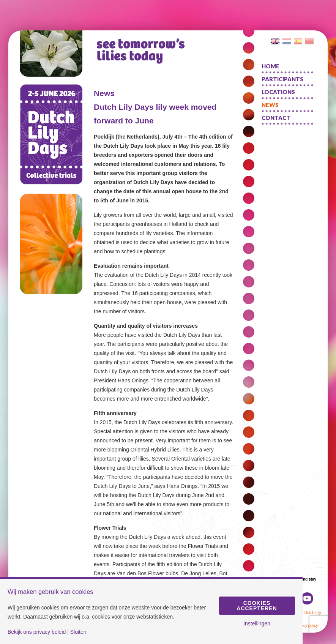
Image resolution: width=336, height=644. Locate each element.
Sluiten (78, 632)
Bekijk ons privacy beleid (37, 632)
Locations (278, 92)
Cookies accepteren (257, 606)
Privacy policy (306, 626)
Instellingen (257, 623)
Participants (282, 79)
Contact (276, 118)
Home (271, 66)
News (270, 105)
